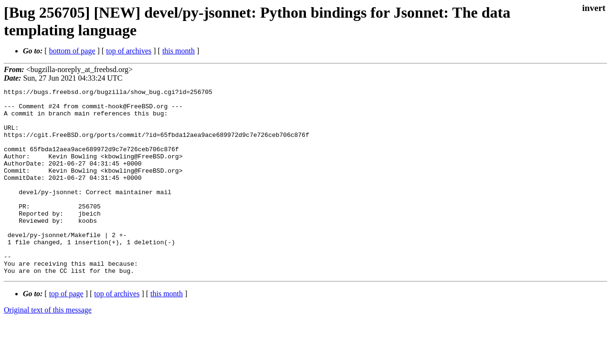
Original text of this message (48, 347)
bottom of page (72, 51)
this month (179, 51)
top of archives (129, 51)
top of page (66, 331)
